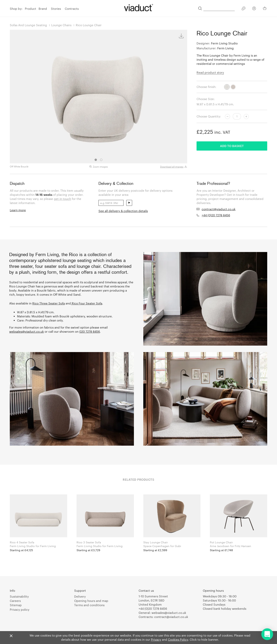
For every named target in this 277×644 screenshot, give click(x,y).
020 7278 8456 (90, 331)
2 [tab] (101, 160)
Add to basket (232, 146)
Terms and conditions (89, 605)
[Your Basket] (265, 8)
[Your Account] (254, 9)
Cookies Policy (178, 639)
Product (31, 9)
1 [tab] (96, 160)
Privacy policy (20, 610)
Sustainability (19, 596)
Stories (56, 9)
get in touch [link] (62, 199)
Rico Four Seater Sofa (87, 303)
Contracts (72, 9)
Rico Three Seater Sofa (49, 303)
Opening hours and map (91, 601)
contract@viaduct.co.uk (219, 209)
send (129, 203)
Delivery (80, 596)
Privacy (156, 639)
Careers (15, 601)
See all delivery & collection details (123, 211)
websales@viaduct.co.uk (27, 331)
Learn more (18, 210)
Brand (43, 9)
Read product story (210, 72)
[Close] (11, 636)
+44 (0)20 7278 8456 (216, 215)
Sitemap (16, 605)
